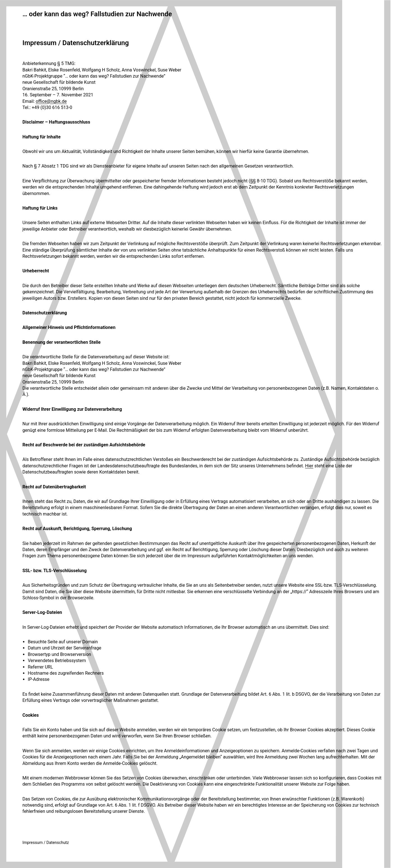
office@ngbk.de (51, 101)
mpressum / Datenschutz (46, 843)
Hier (309, 466)
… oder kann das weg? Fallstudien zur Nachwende (97, 14)
